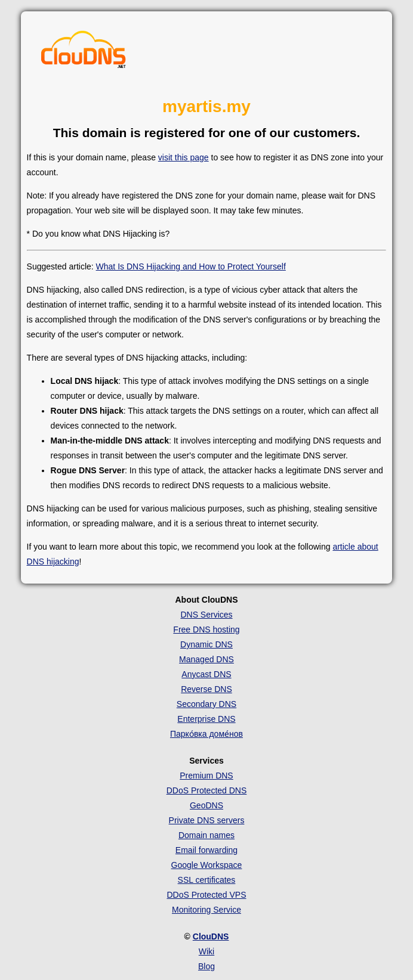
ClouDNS (211, 936)
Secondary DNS (207, 704)
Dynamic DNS (207, 644)
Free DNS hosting (206, 629)
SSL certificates (207, 880)
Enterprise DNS (206, 719)
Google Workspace (207, 865)
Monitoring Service (207, 910)
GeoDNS (207, 805)
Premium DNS (206, 776)
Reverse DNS (207, 689)
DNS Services (206, 615)
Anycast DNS (206, 674)
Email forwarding (207, 850)
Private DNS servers (207, 820)
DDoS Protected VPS (206, 895)
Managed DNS (207, 659)
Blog (207, 966)
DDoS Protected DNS (207, 790)
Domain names (207, 835)
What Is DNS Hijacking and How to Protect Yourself (191, 266)
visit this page (184, 157)
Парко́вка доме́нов (207, 734)
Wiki (207, 951)
